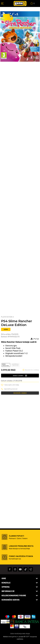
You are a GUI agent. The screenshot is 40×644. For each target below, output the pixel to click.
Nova (6, 365)
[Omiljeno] (33, 4)
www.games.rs (13, 637)
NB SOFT (27, 637)
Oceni (6, 329)
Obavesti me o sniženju (32, 370)
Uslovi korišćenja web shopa (20, 634)
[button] (10, 385)
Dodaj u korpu (18, 376)
